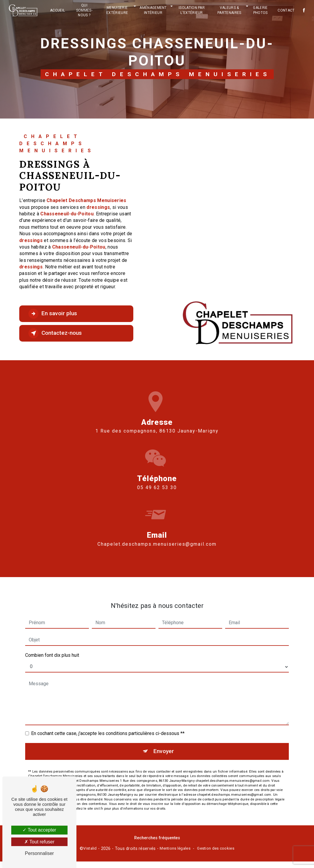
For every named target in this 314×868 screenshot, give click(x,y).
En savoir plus (53, 314)
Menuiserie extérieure (117, 10)
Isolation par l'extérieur (192, 10)
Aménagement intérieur (153, 10)
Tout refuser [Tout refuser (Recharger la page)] (39, 842)
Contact (286, 10)
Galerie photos (260, 10)
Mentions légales (175, 848)
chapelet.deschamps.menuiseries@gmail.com (157, 518)
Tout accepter (39, 830)
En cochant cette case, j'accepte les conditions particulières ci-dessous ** (108, 708)
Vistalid (90, 848)
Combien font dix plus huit (52, 630)
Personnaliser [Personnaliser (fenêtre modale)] (39, 853)
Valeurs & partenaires (229, 10)
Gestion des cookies (216, 848)
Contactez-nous (55, 333)
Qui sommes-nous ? (84, 10)
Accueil (57, 10)
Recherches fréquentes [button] (157, 838)
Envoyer (164, 726)
